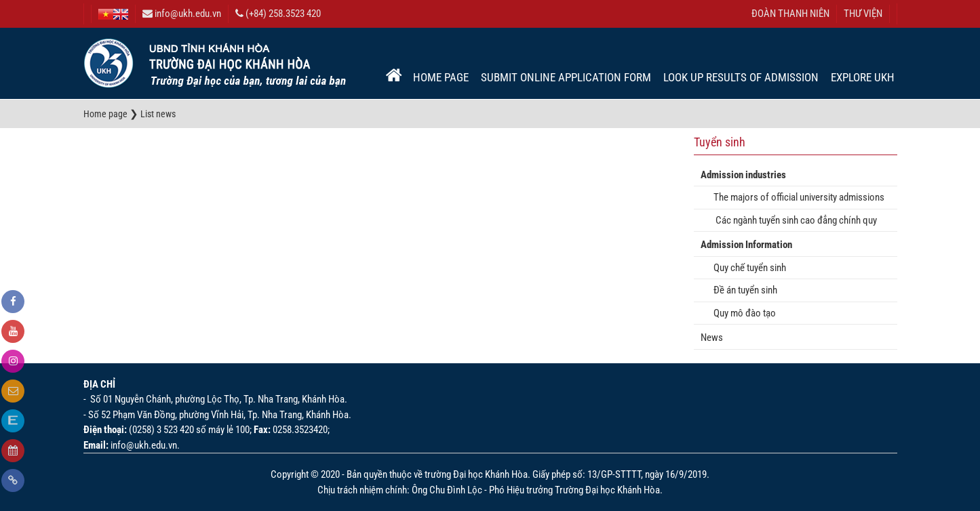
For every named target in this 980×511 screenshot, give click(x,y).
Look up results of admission (741, 77)
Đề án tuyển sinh (742, 290)
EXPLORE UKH (863, 77)
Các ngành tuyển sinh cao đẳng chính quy (792, 220)
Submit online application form (566, 77)
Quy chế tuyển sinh (747, 268)
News (712, 338)
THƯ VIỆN (863, 14)
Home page (441, 77)
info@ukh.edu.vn (182, 14)
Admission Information (746, 245)
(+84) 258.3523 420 (278, 14)
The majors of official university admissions (796, 197)
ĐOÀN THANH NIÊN (790, 14)
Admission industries (743, 175)
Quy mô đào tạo (742, 313)
